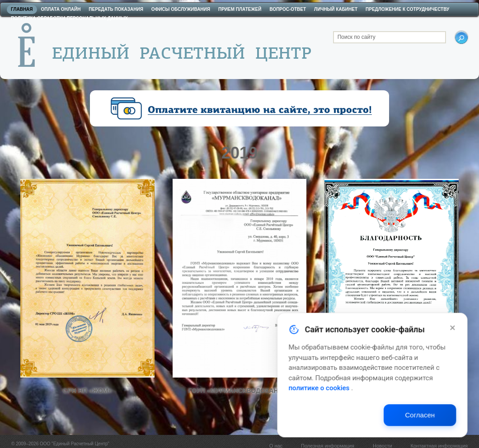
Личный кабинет (336, 9)
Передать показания (116, 9)
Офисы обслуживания (181, 9)
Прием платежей (240, 9)
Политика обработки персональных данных (69, 18)
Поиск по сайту (357, 37)
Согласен (433, 420)
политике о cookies (337, 395)
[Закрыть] (464, 337)
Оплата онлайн (61, 9)
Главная (22, 9)
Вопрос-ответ (288, 9)
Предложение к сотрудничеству (407, 9)
